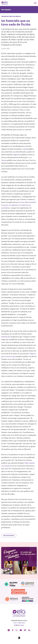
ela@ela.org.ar (19, 625)
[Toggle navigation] (35, 3)
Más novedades (9, 535)
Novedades (6, 10)
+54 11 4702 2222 (19, 623)
